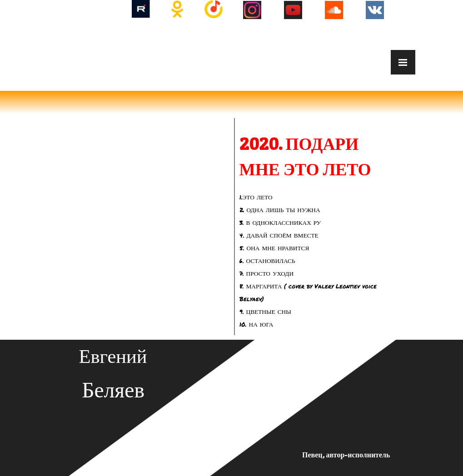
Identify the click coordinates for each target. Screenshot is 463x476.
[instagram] (252, 10)
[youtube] (293, 10)
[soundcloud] (334, 10)
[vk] (375, 10)
